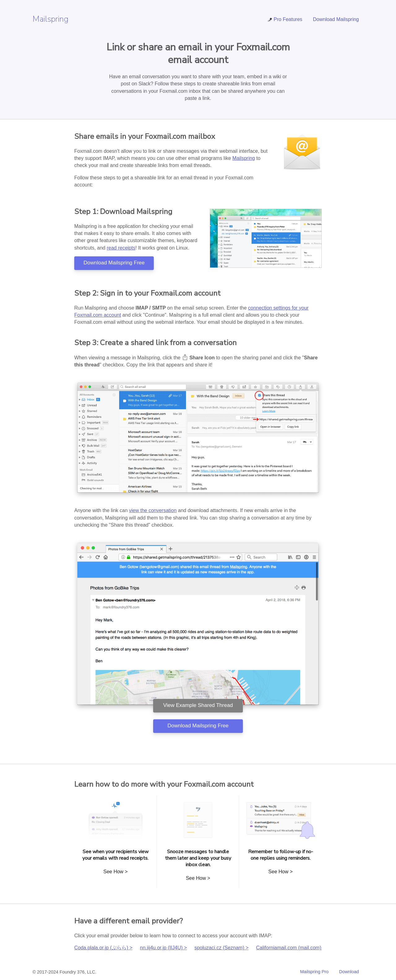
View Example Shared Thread (198, 705)
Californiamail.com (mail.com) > (291, 948)
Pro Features (285, 19)
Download (349, 972)
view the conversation (153, 510)
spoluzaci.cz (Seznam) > (222, 948)
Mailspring (50, 19)
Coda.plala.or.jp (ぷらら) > (103, 948)
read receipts (121, 248)
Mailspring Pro (314, 972)
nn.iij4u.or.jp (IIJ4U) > (164, 948)
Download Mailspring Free (114, 263)
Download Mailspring (336, 19)
